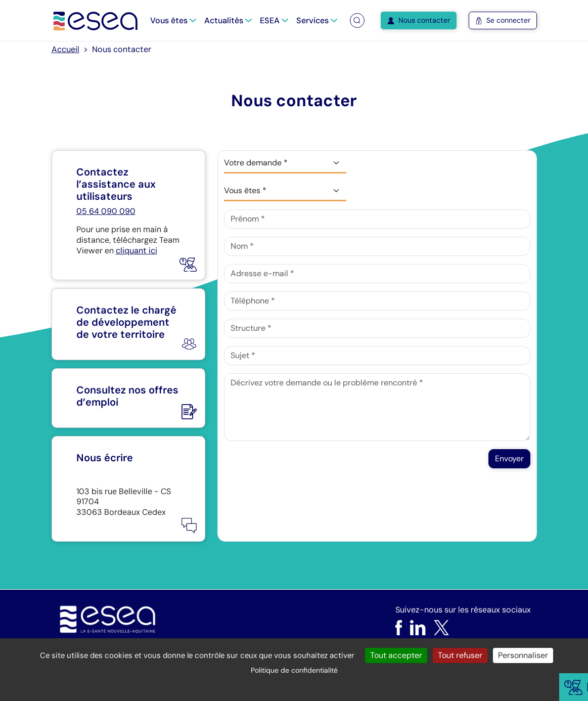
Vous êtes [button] (173, 20)
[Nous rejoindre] (128, 398)
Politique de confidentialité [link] (294, 670)
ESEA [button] (274, 20)
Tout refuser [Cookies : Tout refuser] (460, 655)
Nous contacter (419, 20)
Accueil (65, 49)
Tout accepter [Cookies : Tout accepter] (396, 655)
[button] (357, 20)
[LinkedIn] (418, 628)
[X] (441, 628)
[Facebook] (399, 628)
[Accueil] (96, 20)
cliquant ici (137, 251)
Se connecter (503, 20)
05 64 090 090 (106, 211)
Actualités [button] (228, 20)
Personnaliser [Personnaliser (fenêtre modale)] (523, 655)
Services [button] (317, 20)
